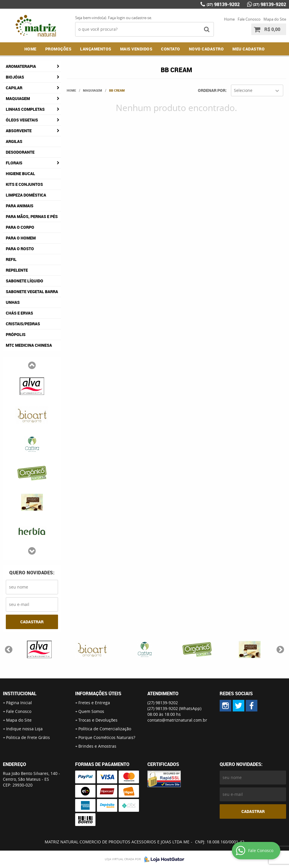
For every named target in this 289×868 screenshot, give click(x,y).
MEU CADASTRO (249, 49)
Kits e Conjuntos (24, 184)
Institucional (20, 693)
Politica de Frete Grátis (28, 737)
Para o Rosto (20, 249)
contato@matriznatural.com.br (177, 720)
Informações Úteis (98, 693)
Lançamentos (96, 49)
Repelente (17, 270)
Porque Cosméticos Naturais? (107, 737)
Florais (14, 163)
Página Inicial (19, 703)
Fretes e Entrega (94, 703)
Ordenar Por (212, 90)
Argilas (14, 141)
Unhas (13, 302)
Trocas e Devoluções (98, 720)
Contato (171, 49)
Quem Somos (91, 711)
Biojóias (15, 77)
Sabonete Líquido (25, 281)
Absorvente (19, 131)
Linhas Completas (25, 109)
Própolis (16, 334)
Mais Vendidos (136, 49)
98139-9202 (223, 4)
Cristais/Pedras (23, 324)
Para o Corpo (20, 227)
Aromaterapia (21, 66)
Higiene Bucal (20, 174)
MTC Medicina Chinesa (29, 345)
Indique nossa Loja (24, 729)
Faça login (116, 18)
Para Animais (20, 206)
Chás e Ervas (19, 313)
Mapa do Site (275, 19)
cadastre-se (141, 18)
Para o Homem (21, 238)
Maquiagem (18, 98)
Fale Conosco (249, 19)
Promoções (58, 49)
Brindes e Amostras (97, 746)
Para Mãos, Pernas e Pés (32, 216)
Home (229, 19)
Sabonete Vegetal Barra (32, 292)
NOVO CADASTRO (206, 49)
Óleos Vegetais (22, 120)
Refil (11, 259)
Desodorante (20, 152)
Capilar (14, 88)
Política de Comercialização (105, 729)
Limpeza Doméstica (26, 195)
